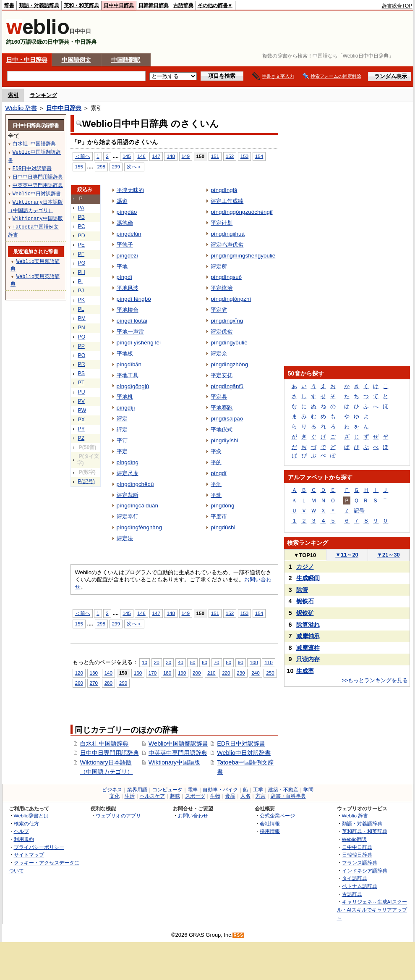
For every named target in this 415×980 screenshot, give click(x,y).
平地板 (125, 353)
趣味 (175, 796)
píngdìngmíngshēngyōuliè (243, 256)
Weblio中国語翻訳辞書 (178, 744)
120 (79, 673)
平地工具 (128, 375)
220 (226, 673)
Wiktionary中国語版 (174, 762)
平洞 (216, 484)
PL (81, 309)
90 (241, 662)
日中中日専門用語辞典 (110, 753)
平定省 (219, 310)
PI (81, 281)
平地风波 (128, 288)
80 (228, 662)
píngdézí (128, 256)
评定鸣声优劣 (227, 245)
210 (211, 673)
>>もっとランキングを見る (375, 680)
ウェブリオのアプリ (118, 816)
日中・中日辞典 (27, 60)
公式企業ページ (277, 816)
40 (181, 662)
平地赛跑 (222, 408)
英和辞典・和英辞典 (365, 831)
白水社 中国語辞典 (104, 744)
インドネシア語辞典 (365, 871)
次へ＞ (134, 167)
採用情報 (270, 831)
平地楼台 (128, 310)
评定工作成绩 (227, 201)
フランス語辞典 (360, 863)
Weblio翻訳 (354, 839)
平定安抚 (222, 375)
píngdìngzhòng (229, 364)
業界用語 (137, 790)
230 (241, 673)
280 (108, 683)
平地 (122, 267)
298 (101, 167)
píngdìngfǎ (224, 190)
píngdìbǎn (129, 364)
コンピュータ (167, 790)
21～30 (388, 555)
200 (197, 673)
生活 (130, 796)
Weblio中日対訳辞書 (244, 753)
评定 (122, 419)
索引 (13, 95)
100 (254, 662)
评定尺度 (128, 473)
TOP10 (305, 555)
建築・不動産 (283, 790)
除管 (302, 590)
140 (108, 673)
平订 (122, 440)
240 (255, 673)
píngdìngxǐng (227, 321)
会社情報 (270, 824)
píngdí (218, 473)
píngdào (127, 212)
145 (127, 156)
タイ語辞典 (355, 878)
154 (259, 156)
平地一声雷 (130, 332)
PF (81, 254)
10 (145, 662)
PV (81, 401)
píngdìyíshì (224, 440)
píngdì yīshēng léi (139, 343)
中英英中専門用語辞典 (178, 753)
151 (215, 156)
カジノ (305, 567)
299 (116, 167)
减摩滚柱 (308, 648)
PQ (82, 355)
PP (81, 346)
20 (157, 662)
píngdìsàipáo (227, 419)
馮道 (122, 201)
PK (81, 300)
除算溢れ (308, 625)
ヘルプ (21, 831)
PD (82, 236)
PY (81, 429)
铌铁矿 (305, 613)
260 (79, 683)
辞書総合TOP (397, 6)
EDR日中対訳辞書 (241, 744)
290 (123, 683)
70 (217, 662)
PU (82, 392)
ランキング (43, 95)
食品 (230, 796)
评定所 (219, 267)
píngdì (124, 277)
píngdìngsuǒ (226, 277)
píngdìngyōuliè (229, 343)
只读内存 (308, 659)
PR (82, 364)
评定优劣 (222, 332)
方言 (261, 796)
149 (186, 156)
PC (82, 226)
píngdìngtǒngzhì (231, 299)
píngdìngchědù (135, 484)
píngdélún (129, 234)
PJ (81, 291)
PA (81, 208)
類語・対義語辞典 (39, 5)
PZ (81, 438)
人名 (245, 796)
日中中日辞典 (119, 5)
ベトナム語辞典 (360, 886)
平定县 (219, 397)
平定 (122, 451)
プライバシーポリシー (39, 847)
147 (156, 156)
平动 (216, 495)
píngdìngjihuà (228, 234)
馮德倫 (125, 223)
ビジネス (112, 790)
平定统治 (222, 288)
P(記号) (86, 481)
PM (82, 318)
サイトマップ (29, 855)
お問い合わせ (193, 816)
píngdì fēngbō (134, 299)
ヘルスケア (152, 796)
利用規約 (24, 839)
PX (81, 420)
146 (141, 156)
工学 (258, 790)
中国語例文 (76, 60)
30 (168, 662)
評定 (122, 430)
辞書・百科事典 (288, 796)
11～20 (347, 555)
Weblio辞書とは (31, 816)
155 (79, 167)
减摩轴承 (308, 636)
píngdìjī (126, 408)
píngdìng (128, 462)
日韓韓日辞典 (154, 5)
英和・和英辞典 (81, 5)
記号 (359, 511)
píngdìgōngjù (133, 386)
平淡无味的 (130, 190)
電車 (193, 790)
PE (81, 245)
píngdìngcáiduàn (138, 506)
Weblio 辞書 (21, 108)
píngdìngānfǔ (227, 386)
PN (82, 328)
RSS (238, 935)
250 (270, 673)
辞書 (9, 5)
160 (138, 673)
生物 (215, 796)
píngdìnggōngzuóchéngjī (241, 212)
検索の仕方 (26, 824)
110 (268, 662)
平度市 (219, 516)
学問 (308, 790)
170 (153, 673)
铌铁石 (305, 601)
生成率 (305, 671)
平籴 (216, 451)
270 (94, 683)
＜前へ (83, 156)
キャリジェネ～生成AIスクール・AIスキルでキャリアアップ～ (372, 909)
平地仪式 (222, 430)
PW (82, 410)
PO (82, 337)
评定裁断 (128, 495)
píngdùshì (223, 527)
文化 (115, 796)
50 (192, 662)
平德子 (125, 245)
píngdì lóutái (132, 321)
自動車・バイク (220, 790)
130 (94, 673)
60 (205, 662)
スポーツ (195, 796)
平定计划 (222, 223)
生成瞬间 (308, 578)
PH (82, 272)
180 (167, 673)
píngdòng (222, 506)
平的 (216, 462)
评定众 (219, 353)
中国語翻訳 (126, 60)
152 (230, 156)
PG (82, 263)
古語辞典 (183, 5)
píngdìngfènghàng (139, 527)
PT (81, 383)
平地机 (125, 397)
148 (171, 156)
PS (81, 373)
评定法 (125, 538)
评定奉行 (128, 516)
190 (182, 673)
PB (81, 217)
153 (244, 156)
